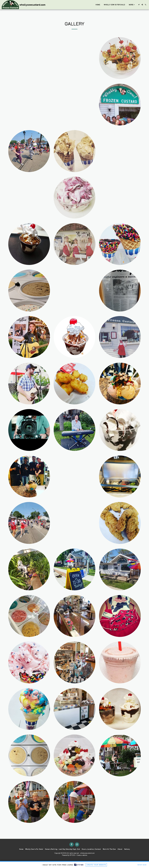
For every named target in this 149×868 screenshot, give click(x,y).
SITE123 (72, 855)
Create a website (82, 855)
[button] (139, 5)
